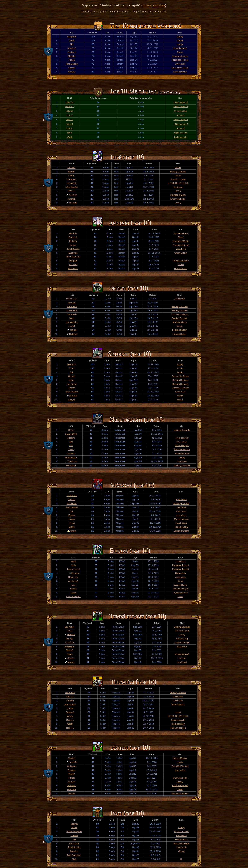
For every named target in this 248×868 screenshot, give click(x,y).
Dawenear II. (72, 310)
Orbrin (73, 531)
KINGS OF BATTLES (178, 183)
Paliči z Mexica (180, 72)
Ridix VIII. (70, 102)
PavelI (72, 326)
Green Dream (181, 253)
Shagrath (73, 261)
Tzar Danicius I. (74, 855)
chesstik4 (73, 265)
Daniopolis (72, 314)
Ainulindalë (180, 299)
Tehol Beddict (72, 64)
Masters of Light (178, 195)
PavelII (74, 828)
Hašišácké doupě (180, 786)
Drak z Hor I (72, 299)
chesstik (73, 203)
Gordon (70, 708)
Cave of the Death (180, 68)
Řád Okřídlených (182, 450)
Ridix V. (70, 115)
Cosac (72, 519)
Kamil (73, 561)
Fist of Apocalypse (180, 314)
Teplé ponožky (181, 133)
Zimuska (71, 168)
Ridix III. (70, 124)
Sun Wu (70, 639)
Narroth (71, 171)
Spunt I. (71, 658)
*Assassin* (70, 646)
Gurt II (71, 175)
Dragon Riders (180, 334)
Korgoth (72, 782)
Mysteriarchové (180, 48)
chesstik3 (72, 790)
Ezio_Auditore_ (73, 597)
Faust (73, 585)
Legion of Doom (180, 330)
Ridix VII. (70, 106)
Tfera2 (72, 523)
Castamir (71, 453)
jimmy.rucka (70, 704)
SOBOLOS (72, 496)
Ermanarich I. (72, 322)
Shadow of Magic (180, 56)
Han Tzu (70, 696)
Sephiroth (73, 461)
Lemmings (181, 515)
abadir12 (72, 48)
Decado (72, 500)
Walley (72, 774)
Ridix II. (70, 128)
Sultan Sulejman (74, 832)
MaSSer (72, 56)
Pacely (72, 60)
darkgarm (72, 766)
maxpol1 (72, 303)
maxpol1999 (71, 434)
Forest (72, 778)
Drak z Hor (73, 577)
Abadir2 (72, 72)
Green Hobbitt (181, 111)
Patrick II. (72, 52)
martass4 (70, 642)
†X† (71, 446)
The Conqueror (73, 257)
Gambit (72, 68)
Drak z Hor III (73, 569)
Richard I (73, 334)
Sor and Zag (182, 639)
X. (181, 859)
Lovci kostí (180, 64)
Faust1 (73, 589)
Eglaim (72, 515)
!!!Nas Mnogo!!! (181, 102)
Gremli (72, 793)
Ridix (70, 133)
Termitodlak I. (71, 457)
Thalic (71, 450)
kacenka (71, 199)
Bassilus (74, 851)
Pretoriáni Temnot (180, 60)
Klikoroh (73, 195)
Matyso (70, 716)
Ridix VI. (70, 111)
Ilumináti (181, 115)
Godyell (72, 400)
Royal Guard (181, 523)
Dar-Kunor (71, 179)
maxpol (73, 330)
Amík (73, 565)
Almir (74, 859)
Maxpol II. (72, 36)
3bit (72, 44)
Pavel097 (73, 762)
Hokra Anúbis (181, 839)
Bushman (73, 253)
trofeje (147, 5)
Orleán (181, 851)
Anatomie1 (73, 581)
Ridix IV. (70, 120)
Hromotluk (71, 183)
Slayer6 (70, 650)
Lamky (180, 36)
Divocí (180, 52)
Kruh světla (182, 442)
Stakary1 (70, 712)
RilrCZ (70, 631)
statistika (159, 5)
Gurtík (72, 40)
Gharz (72, 318)
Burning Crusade (178, 171)
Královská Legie (178, 199)
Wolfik (70, 137)
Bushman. (73, 269)
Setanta (74, 824)
